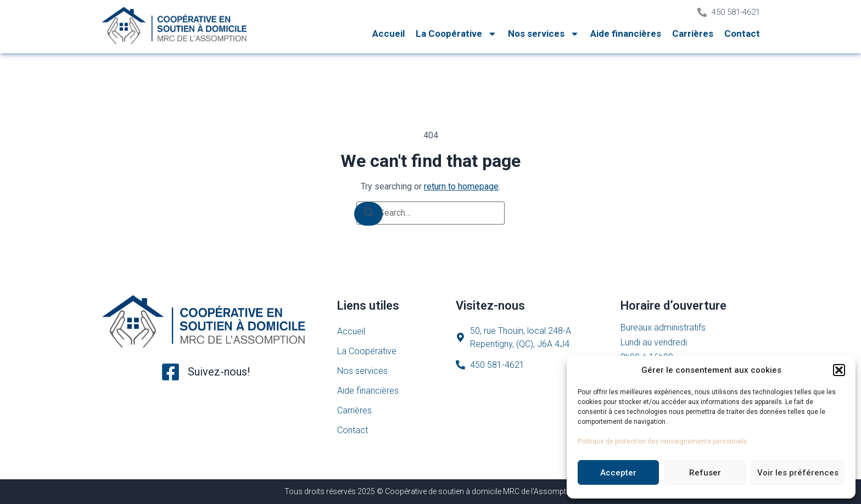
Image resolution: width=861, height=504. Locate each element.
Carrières (693, 33)
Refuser (705, 473)
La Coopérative (456, 34)
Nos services (544, 34)
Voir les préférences (798, 473)
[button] (839, 370)
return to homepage (461, 186)
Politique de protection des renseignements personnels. (663, 441)
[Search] (368, 214)
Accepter (618, 473)
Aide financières (626, 33)
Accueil (388, 33)
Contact (742, 33)
